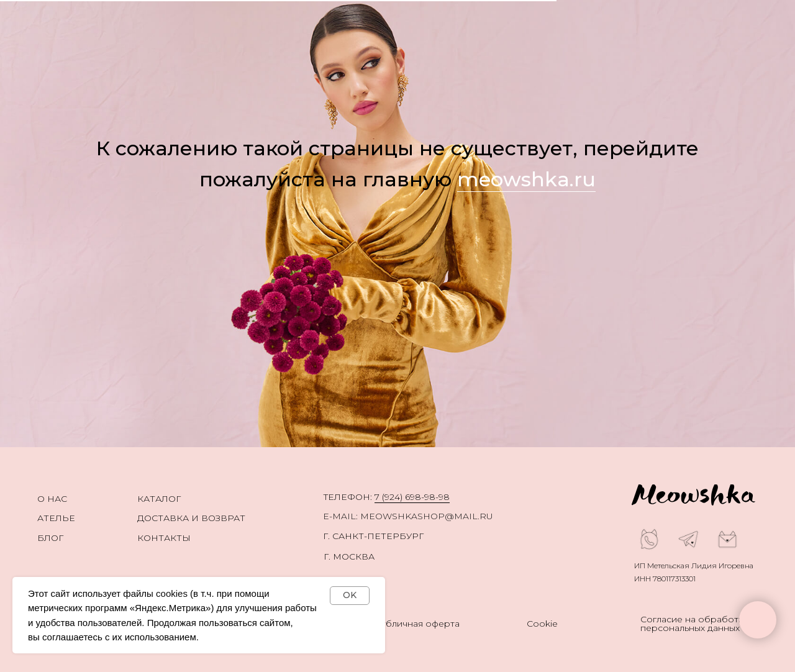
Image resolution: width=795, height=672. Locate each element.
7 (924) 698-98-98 (412, 497)
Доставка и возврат (191, 518)
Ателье (56, 518)
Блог (50, 538)
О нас (52, 499)
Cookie (542, 624)
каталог (159, 499)
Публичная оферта (416, 624)
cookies (172, 593)
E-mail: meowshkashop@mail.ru (408, 516)
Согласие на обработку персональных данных (694, 624)
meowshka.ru (526, 179)
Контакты (164, 538)
